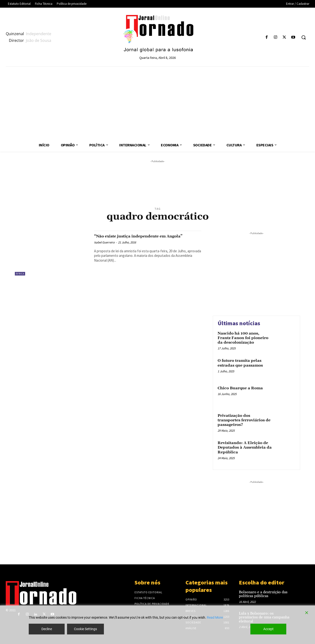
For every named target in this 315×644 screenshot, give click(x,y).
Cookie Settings (85, 629)
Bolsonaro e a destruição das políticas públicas (263, 594)
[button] (304, 37)
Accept (268, 629)
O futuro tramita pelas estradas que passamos (240, 363)
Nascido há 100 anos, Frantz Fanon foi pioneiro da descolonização (243, 338)
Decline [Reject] (47, 629)
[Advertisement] (157, 103)
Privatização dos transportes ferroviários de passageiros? (244, 420)
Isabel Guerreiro (104, 248)
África (20, 274)
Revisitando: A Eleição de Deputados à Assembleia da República (245, 447)
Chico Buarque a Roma (240, 388)
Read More (215, 617)
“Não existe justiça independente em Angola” (141, 239)
